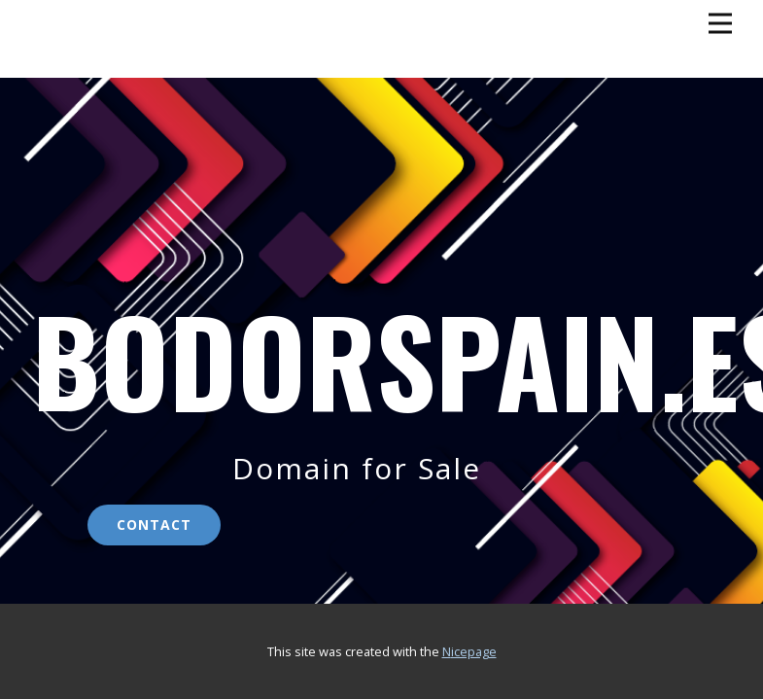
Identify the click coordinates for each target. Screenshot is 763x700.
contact (154, 525)
